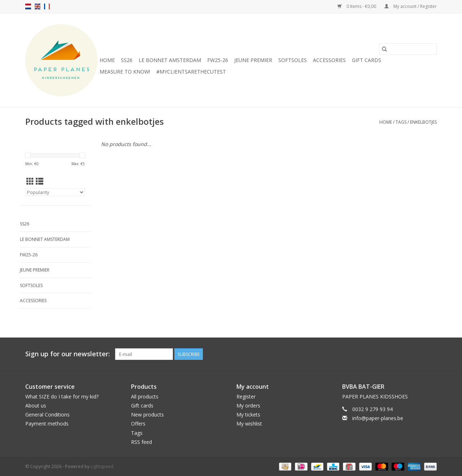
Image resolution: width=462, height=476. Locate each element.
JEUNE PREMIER (253, 60)
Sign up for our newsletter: (67, 354)
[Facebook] (418, 354)
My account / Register (411, 6)
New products (147, 415)
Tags (401, 122)
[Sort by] (55, 192)
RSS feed (141, 442)
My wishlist (249, 424)
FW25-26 (218, 60)
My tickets (248, 415)
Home (107, 60)
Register (246, 396)
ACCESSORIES (329, 60)
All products (145, 396)
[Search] (408, 49)
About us (36, 406)
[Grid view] (30, 181)
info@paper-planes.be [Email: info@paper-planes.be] (378, 418)
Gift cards (367, 60)
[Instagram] (431, 354)
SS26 (127, 60)
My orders (248, 406)
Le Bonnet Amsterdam (170, 60)
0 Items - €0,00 (357, 6)
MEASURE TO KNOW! (125, 72)
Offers (138, 424)
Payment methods (47, 424)
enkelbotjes (423, 122)
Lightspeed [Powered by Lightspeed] (102, 466)
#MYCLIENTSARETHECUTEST (191, 72)
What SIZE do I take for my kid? (62, 396)
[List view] (40, 181)
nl (28, 6)
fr (47, 6)
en (38, 6)
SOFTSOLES (293, 60)
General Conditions (47, 415)
